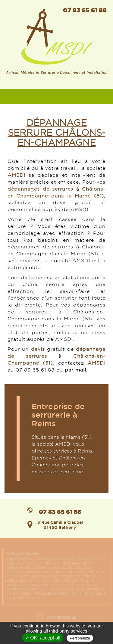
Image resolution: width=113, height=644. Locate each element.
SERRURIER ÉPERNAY (50, 559)
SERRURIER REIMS (19, 559)
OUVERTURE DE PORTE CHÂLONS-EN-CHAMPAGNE (42, 589)
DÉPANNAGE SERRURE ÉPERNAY (29, 572)
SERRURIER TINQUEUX (43, 563)
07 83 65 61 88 (85, 10)
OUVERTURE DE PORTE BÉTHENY (58, 594)
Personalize (80, 638)
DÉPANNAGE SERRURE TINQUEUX (56, 576)
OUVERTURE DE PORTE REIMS (27, 585)
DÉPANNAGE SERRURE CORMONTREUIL (65, 581)
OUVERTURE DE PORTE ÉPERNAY (75, 585)
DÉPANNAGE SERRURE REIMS (70, 568)
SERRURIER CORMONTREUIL (26, 568)
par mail (75, 370)
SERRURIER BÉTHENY (78, 563)
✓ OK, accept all (43, 638)
